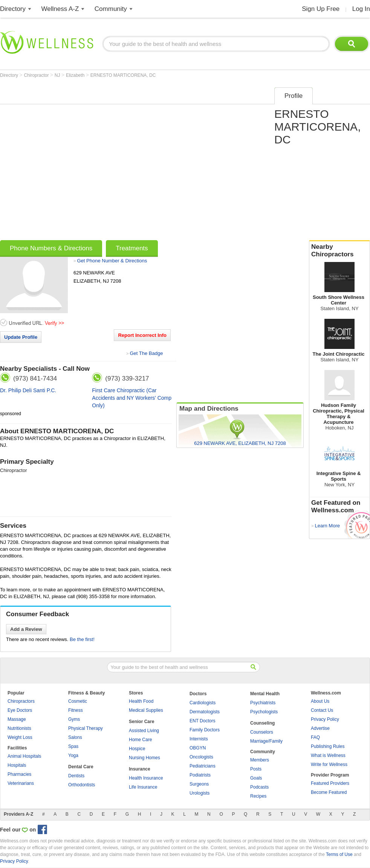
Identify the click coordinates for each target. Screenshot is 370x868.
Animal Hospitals (24, 756)
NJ (58, 75)
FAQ (315, 737)
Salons (75, 737)
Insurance (140, 769)
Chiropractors (21, 701)
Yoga (73, 755)
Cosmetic (78, 701)
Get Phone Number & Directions (112, 261)
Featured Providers (330, 783)
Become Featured (329, 792)
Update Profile (21, 337)
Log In (361, 9)
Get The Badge (146, 353)
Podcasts (259, 787)
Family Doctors (205, 730)
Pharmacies (19, 774)
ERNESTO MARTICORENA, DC (123, 75)
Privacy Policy (325, 719)
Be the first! (82, 639)
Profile (294, 96)
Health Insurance (146, 778)
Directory (13, 9)
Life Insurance (143, 787)
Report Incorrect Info (142, 335)
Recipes (258, 796)
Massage (17, 719)
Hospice (137, 749)
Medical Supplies (146, 710)
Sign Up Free (321, 9)
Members (260, 760)
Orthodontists (82, 785)
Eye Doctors (20, 710)
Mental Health (265, 694)
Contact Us (322, 710)
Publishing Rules (328, 746)
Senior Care (141, 722)
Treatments (132, 248)
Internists (199, 739)
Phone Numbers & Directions (51, 248)
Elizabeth (76, 75)
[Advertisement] (78, 161)
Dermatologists (205, 712)
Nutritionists (19, 728)
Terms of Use (339, 854)
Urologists (200, 793)
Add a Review (26, 629)
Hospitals (17, 765)
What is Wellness (328, 755)
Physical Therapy (86, 728)
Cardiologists (203, 703)
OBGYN (198, 748)
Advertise (320, 728)
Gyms (74, 719)
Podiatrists (200, 775)
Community (111, 9)
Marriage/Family (266, 741)
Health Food (141, 701)
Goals (256, 778)
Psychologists (264, 712)
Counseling (262, 723)
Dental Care (81, 767)
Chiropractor (37, 75)
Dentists (76, 776)
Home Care (140, 740)
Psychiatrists (263, 703)
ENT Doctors (202, 721)
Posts (256, 769)
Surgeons (199, 784)
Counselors (262, 732)
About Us (320, 701)
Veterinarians (21, 783)
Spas (73, 746)
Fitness (76, 710)
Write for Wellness (329, 764)
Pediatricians (203, 766)
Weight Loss (20, 737)
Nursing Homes (144, 758)
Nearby (339, 251)
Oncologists (201, 757)
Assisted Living (144, 731)
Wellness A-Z (60, 9)
